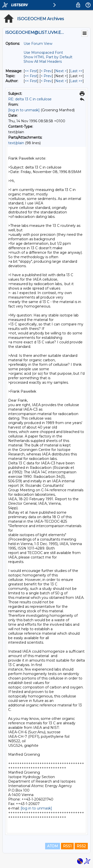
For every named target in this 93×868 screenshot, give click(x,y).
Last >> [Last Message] (76, 71)
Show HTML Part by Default (48, 57)
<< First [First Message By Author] (31, 81)
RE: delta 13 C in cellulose (30, 99)
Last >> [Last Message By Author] (76, 81)
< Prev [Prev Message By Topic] (46, 76)
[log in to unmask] (24, 110)
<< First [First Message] (31, 71)
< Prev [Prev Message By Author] (46, 81)
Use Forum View (38, 44)
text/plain (16, 143)
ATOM (53, 846)
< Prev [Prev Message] (46, 71)
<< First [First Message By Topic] (31, 76)
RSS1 (67, 846)
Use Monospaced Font (43, 53)
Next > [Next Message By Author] (61, 81)
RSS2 (81, 846)
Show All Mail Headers (43, 62)
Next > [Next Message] (61, 71)
